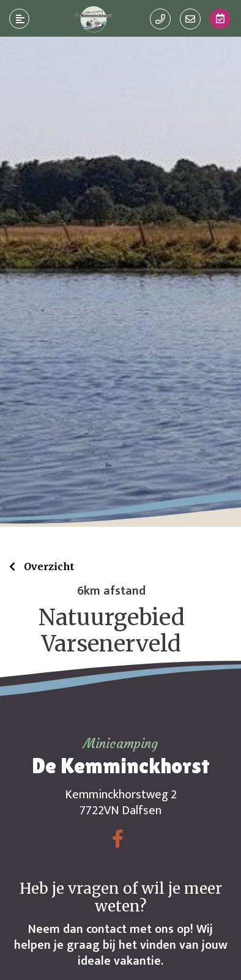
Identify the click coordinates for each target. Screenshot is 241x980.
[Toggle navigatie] (19, 19)
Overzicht (48, 566)
